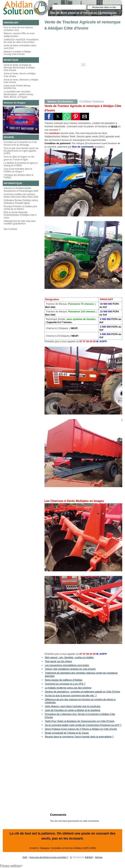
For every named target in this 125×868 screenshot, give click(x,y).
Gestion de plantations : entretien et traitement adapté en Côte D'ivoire (83, 692)
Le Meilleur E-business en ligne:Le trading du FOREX (21, 164)
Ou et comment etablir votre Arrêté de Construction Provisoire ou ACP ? (83, 725)
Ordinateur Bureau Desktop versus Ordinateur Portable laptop (21, 202)
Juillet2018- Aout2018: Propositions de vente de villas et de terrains (21, 41)
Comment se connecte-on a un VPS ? (65, 684)
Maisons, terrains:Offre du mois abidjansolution (19, 35)
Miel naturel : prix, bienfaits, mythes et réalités (69, 657)
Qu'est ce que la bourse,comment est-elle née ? (71, 695)
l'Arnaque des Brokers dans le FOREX (19, 176)
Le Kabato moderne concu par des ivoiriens (68, 688)
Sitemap (99, 857)
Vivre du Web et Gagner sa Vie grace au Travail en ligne (19, 158)
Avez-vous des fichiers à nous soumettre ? (49, 857)
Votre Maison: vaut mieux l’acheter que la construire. (73, 706)
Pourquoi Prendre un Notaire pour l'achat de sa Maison (20, 208)
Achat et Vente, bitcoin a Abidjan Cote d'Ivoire (20, 75)
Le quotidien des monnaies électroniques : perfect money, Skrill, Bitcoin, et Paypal (19, 94)
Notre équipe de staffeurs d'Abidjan (64, 680)
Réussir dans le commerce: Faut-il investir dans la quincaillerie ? (79, 737)
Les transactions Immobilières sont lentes (67, 665)
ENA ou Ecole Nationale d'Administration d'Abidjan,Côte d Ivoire (20, 215)
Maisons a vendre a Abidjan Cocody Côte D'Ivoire (17, 53)
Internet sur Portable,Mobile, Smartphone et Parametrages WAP (21, 190)
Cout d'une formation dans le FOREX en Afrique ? (18, 170)
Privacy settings (10, 866)
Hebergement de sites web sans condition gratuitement (20, 222)
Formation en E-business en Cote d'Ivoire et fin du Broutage (20, 143)
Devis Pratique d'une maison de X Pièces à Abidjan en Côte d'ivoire (81, 729)
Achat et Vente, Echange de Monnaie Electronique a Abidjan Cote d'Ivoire (19, 68)
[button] (49, 116)
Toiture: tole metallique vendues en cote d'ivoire (70, 669)
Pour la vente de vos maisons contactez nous (18, 29)
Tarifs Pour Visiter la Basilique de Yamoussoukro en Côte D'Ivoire (80, 721)
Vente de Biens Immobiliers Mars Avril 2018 (20, 47)
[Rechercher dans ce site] (69, 7)
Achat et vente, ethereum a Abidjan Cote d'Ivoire (21, 81)
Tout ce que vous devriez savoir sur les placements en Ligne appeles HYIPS (21, 151)
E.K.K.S (89, 857)
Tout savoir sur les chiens (58, 661)
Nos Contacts (10, 229)
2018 (25, 857)
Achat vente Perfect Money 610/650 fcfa (17, 87)
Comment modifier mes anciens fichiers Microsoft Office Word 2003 (21, 196)
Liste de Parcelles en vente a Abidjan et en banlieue (73, 710)
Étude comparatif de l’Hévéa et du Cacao (67, 733)
